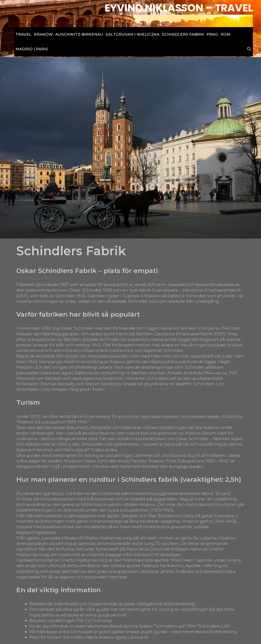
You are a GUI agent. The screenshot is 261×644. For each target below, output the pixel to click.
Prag (212, 34)
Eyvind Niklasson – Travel (179, 8)
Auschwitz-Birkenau (79, 34)
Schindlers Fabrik (183, 34)
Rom (226, 34)
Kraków (43, 34)
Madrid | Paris (32, 49)
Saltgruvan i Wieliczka (133, 34)
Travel (24, 34)
